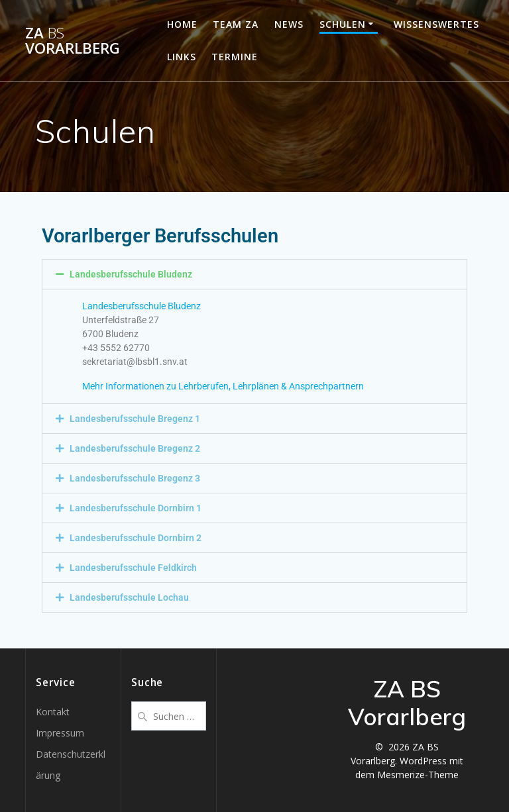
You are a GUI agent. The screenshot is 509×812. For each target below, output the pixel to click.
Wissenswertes (436, 24)
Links (182, 57)
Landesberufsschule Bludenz (131, 274)
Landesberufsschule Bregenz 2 (135, 448)
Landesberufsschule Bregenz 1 (135, 419)
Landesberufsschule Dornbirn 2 (136, 538)
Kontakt (53, 712)
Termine (235, 57)
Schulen (343, 24)
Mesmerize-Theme (418, 775)
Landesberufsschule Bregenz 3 (135, 478)
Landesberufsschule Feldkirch (133, 568)
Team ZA (236, 24)
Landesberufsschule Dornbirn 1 (136, 508)
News (289, 24)
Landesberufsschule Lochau (129, 597)
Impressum (60, 733)
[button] (254, 274)
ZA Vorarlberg (73, 41)
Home (182, 24)
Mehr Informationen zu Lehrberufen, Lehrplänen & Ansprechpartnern (223, 386)
